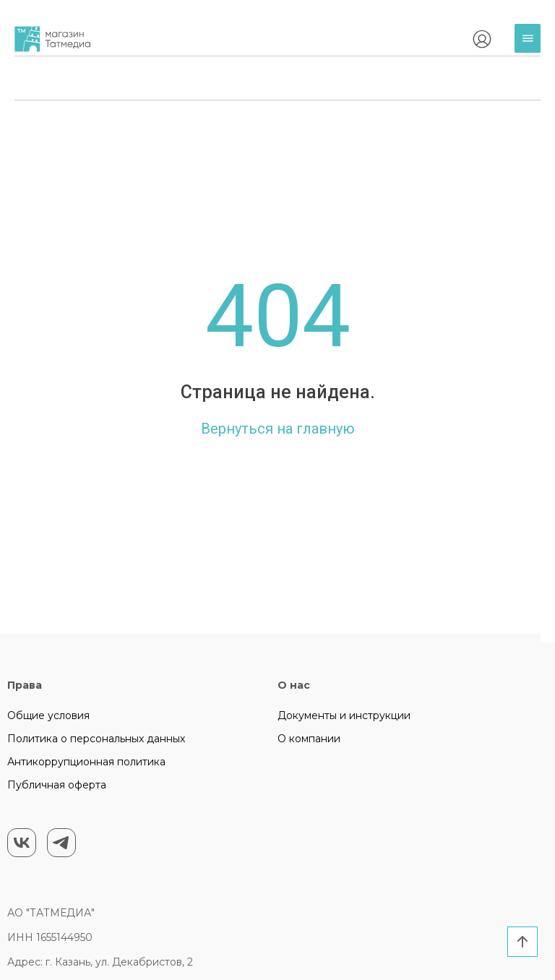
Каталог (531, 44)
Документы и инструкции (344, 715)
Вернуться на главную (278, 429)
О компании (309, 739)
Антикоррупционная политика (86, 762)
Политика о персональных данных (96, 739)
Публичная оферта (57, 785)
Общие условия (48, 715)
